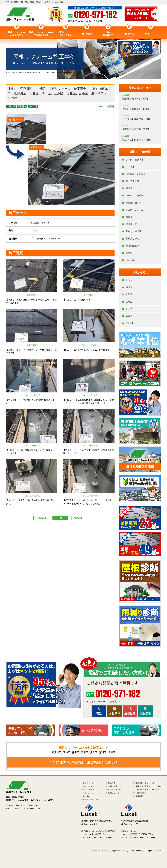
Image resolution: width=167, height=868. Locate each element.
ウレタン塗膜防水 (135, 160)
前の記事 (78, 518)
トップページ (88, 783)
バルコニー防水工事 (136, 174)
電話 (99, 713)
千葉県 (129, 294)
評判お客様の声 (108, 34)
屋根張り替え (132, 239)
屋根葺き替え (132, 224)
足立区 (129, 309)
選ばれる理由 (88, 790)
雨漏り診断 (140, 793)
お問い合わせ (114, 793)
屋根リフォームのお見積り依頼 (20, 730)
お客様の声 (113, 786)
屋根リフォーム (133, 188)
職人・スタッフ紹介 (91, 799)
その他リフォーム (135, 210)
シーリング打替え (135, 196)
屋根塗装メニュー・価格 (145, 783)
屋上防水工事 (132, 181)
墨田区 (129, 287)
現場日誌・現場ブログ (117, 790)
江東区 (129, 302)
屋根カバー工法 (133, 231)
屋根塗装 (22, 107)
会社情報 (129, 34)
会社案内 (86, 796)
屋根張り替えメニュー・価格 (147, 790)
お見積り (115, 713)
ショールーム (88, 793)
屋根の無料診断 (92, 730)
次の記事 (42, 518)
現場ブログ (150, 34)
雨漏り (129, 217)
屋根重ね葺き (132, 246)
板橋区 (129, 280)
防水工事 (33, 107)
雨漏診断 (146, 713)
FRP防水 (130, 167)
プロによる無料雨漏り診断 (124, 730)
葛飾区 (129, 316)
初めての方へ (88, 786)
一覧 (60, 518)
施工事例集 (87, 34)
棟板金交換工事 (133, 203)
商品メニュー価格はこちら (66, 34)
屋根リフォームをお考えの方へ (17, 34)
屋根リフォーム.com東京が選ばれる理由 (41, 34)
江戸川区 (11, 107)
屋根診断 (130, 713)
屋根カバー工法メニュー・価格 (148, 786)
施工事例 (112, 783)
